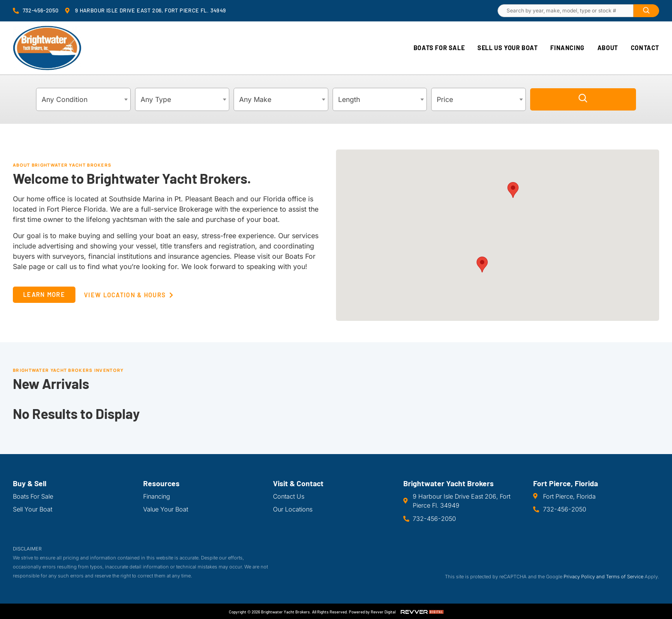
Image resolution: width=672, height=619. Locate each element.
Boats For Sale (439, 48)
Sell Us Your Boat (507, 48)
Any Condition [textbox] (64, 99)
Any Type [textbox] (156, 99)
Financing (567, 48)
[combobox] (83, 99)
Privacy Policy (579, 577)
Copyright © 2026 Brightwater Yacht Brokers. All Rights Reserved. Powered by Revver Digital (312, 612)
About (608, 48)
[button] (513, 190)
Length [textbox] (349, 99)
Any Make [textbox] (255, 99)
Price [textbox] (445, 99)
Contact (645, 48)
